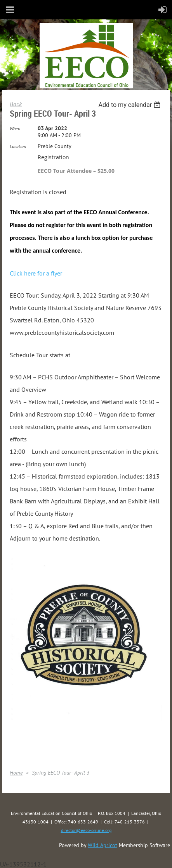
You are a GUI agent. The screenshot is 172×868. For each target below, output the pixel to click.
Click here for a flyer (36, 273)
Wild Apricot (103, 845)
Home (16, 773)
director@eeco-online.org (86, 830)
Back (16, 104)
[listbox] (130, 105)
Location (18, 146)
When (15, 128)
